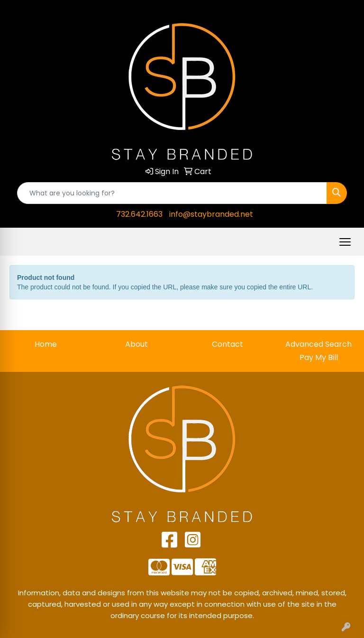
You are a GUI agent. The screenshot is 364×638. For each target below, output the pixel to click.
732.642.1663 (139, 214)
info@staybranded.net (211, 214)
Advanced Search (318, 344)
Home (46, 344)
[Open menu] (345, 242)
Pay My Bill (319, 357)
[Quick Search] (172, 193)
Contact (227, 344)
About (136, 344)
